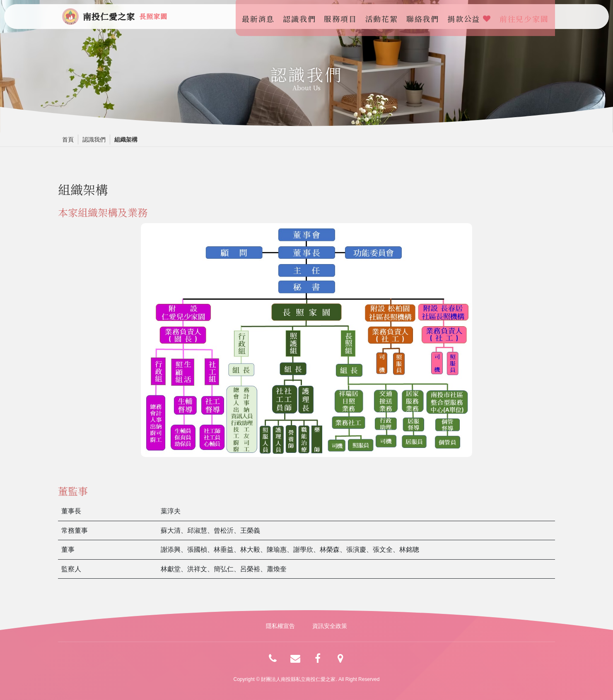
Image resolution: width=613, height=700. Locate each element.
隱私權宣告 (280, 626)
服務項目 (343, 17)
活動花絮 (384, 17)
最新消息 (260, 17)
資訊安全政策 (330, 626)
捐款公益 (471, 17)
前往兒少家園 (526, 17)
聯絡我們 (425, 17)
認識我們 (302, 17)
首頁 (68, 140)
